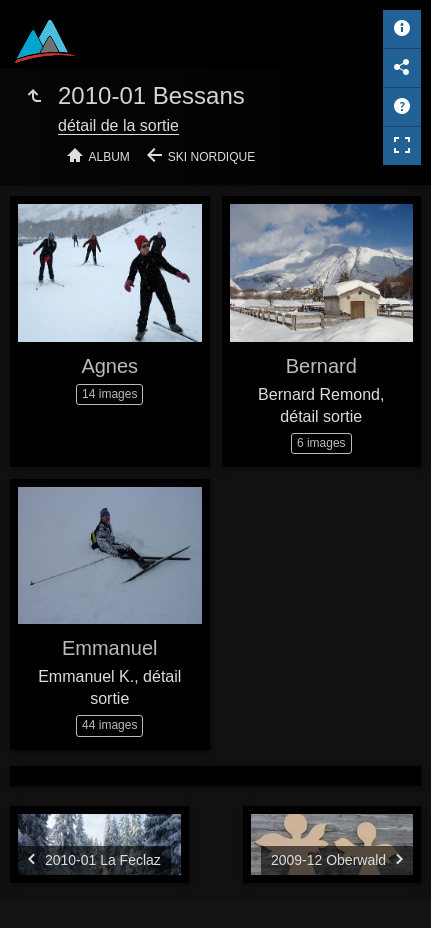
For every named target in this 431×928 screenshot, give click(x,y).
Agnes (109, 366)
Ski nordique (211, 157)
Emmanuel (110, 648)
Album (109, 157)
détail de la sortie (118, 125)
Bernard (321, 366)
